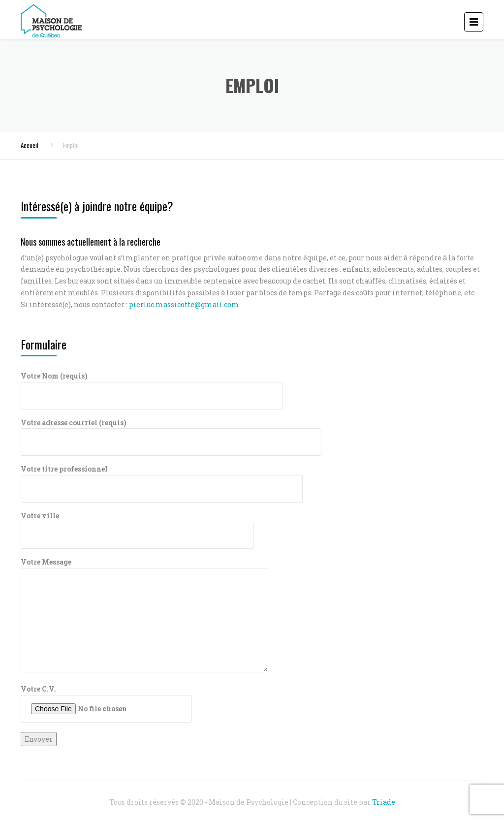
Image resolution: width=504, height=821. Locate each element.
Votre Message (144, 616)
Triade (384, 802)
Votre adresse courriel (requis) (171, 432)
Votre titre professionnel (162, 479)
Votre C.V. (106, 703)
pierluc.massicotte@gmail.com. (185, 304)
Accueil (30, 145)
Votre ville (137, 525)
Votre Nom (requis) (152, 386)
